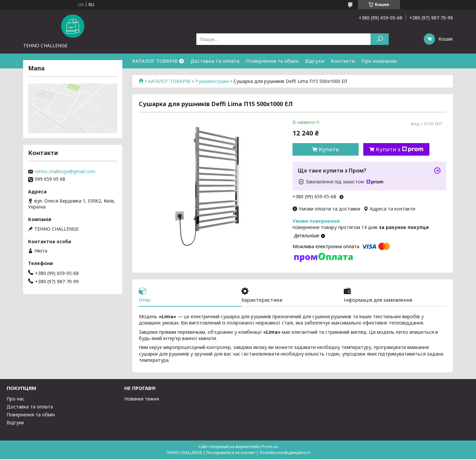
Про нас (16, 399)
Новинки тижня (142, 399)
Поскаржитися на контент (231, 453)
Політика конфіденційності (285, 453)
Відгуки (315, 61)
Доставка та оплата (215, 61)
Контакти (343, 61)
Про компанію (379, 61)
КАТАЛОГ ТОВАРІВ (155, 61)
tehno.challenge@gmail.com (65, 172)
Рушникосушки (212, 81)
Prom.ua (270, 447)
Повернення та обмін (272, 61)
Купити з (400, 149)
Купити (329, 149)
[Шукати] (380, 39)
